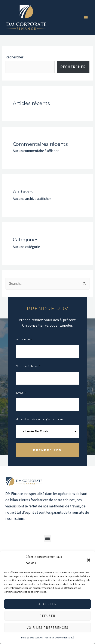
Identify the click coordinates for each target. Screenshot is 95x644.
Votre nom (23, 340)
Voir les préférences (48, 628)
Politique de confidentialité (59, 637)
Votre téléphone (27, 366)
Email (20, 393)
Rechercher (14, 57)
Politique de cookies (32, 637)
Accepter (48, 604)
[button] (89, 560)
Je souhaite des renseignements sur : (41, 419)
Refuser (47, 616)
